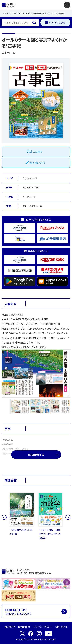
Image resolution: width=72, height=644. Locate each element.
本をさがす (17, 13)
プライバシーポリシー (43, 627)
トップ (6, 13)
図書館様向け (24, 627)
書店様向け (10, 627)
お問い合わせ (61, 627)
